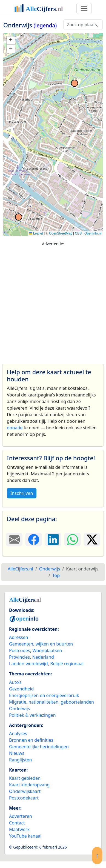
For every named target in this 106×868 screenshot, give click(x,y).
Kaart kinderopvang (29, 785)
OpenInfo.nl (93, 233)
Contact (17, 823)
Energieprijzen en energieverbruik (44, 695)
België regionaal (67, 664)
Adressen (19, 637)
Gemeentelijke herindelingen (39, 747)
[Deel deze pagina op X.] (92, 539)
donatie (15, 428)
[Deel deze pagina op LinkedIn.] (53, 539)
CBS (78, 233)
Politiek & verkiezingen (32, 715)
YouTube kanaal (25, 836)
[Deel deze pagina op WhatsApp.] (72, 539)
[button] (11, 41)
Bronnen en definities (31, 740)
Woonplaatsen (47, 650)
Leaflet (36, 233)
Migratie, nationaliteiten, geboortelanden (51, 702)
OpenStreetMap (61, 233)
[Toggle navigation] (84, 8)
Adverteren (21, 816)
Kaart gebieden (25, 778)
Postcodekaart (24, 798)
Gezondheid (21, 689)
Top (56, 575)
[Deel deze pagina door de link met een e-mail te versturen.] (14, 539)
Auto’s (15, 682)
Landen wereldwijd (28, 664)
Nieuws (17, 753)
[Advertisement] (51, 303)
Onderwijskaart (25, 791)
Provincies (19, 657)
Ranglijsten (20, 760)
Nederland (43, 657)
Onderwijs (19, 709)
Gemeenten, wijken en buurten (41, 644)
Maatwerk (19, 829)
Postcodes (20, 650)
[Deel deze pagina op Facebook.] (34, 539)
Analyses (18, 733)
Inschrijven (22, 493)
